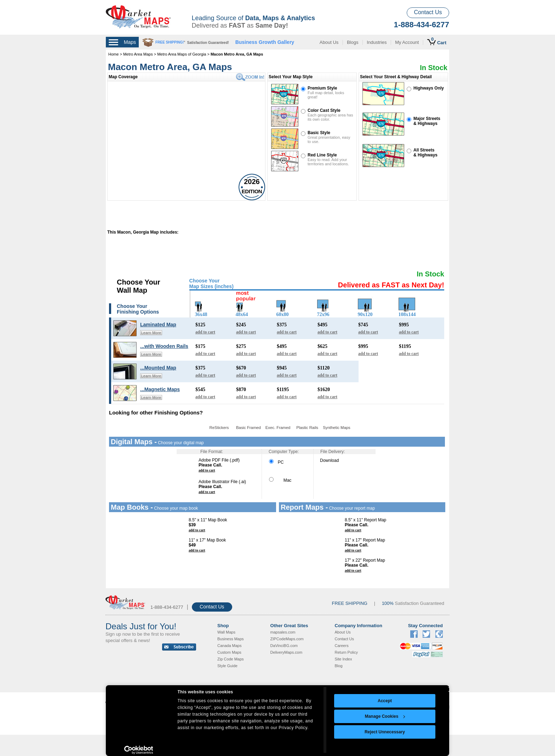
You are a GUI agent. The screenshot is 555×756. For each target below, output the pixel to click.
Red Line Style (322, 155)
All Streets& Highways (425, 153)
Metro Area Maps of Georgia (182, 54)
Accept (385, 701)
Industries (377, 42)
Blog (339, 666)
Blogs (353, 42)
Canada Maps (230, 646)
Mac (280, 480)
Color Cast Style (324, 110)
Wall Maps (226, 632)
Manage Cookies (385, 716)
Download (329, 460)
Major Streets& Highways (427, 121)
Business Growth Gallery (265, 42)
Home (113, 54)
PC (276, 462)
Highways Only (429, 88)
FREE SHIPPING (350, 603)
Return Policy (346, 652)
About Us (329, 42)
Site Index (344, 659)
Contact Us (428, 12)
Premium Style (322, 88)
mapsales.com (283, 632)
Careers (342, 646)
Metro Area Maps (139, 54)
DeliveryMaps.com (286, 652)
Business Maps (231, 639)
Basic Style (319, 133)
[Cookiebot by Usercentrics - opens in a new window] (139, 750)
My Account (407, 42)
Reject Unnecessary (385, 732)
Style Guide (227, 666)
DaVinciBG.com (284, 646)
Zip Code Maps (231, 659)
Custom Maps (229, 652)
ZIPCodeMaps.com (287, 639)
